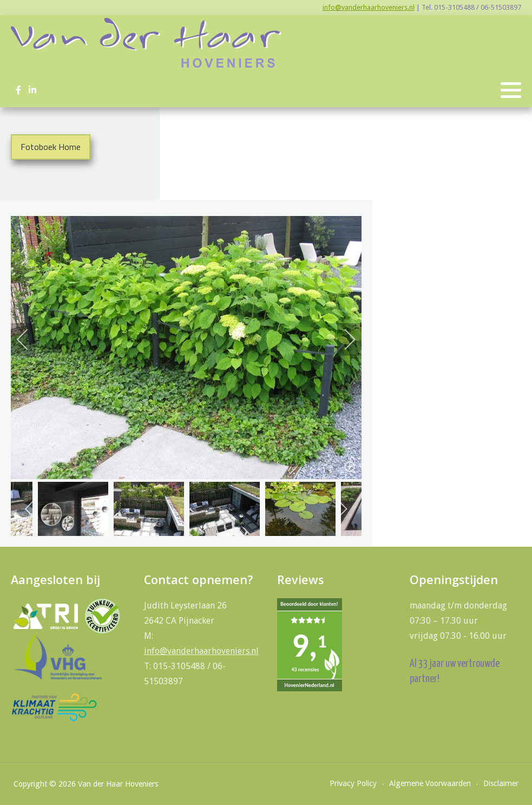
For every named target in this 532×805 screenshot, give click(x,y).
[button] (511, 90)
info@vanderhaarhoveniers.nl (369, 7)
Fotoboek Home (51, 147)
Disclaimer (501, 783)
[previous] (30, 339)
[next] (343, 339)
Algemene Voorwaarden (430, 783)
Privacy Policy (353, 783)
